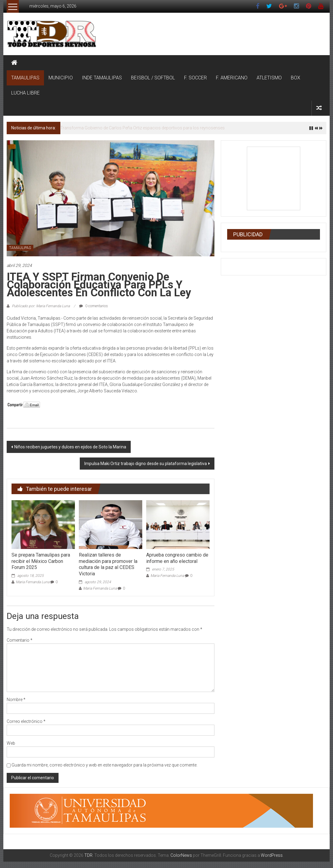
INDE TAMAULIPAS (102, 78)
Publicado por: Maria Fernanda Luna (41, 306)
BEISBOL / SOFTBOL (153, 78)
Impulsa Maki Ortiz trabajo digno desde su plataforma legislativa (146, 464)
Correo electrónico (26, 721)
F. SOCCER (195, 78)
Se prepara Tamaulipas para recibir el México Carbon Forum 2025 (41, 561)
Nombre (16, 700)
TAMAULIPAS (25, 78)
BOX (296, 78)
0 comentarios (94, 306)
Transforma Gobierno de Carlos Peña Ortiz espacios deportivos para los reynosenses (143, 128)
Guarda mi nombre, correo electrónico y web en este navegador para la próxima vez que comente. (104, 765)
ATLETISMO (269, 78)
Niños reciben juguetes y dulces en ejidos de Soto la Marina (70, 447)
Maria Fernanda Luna (33, 582)
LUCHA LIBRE (25, 93)
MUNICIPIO (61, 78)
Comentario (20, 640)
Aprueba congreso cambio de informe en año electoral (177, 558)
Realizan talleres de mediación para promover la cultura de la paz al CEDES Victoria (108, 564)
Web (11, 743)
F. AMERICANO (232, 78)
